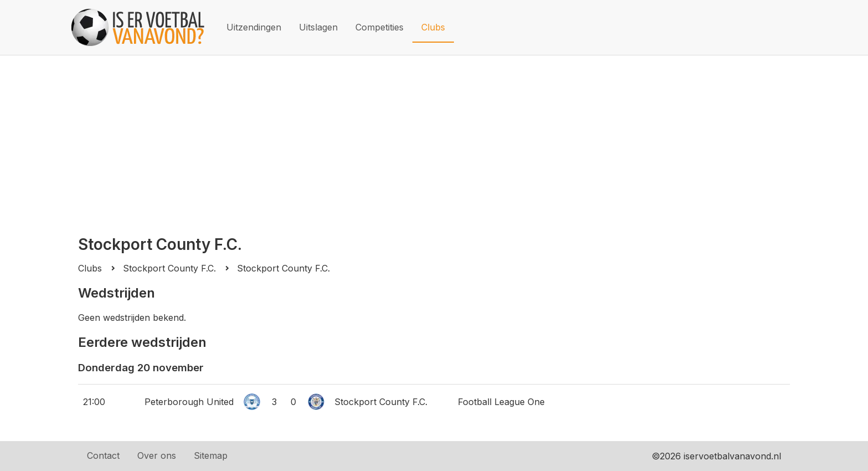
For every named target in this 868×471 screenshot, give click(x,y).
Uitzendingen (254, 27)
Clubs (433, 27)
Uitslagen (318, 27)
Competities (379, 27)
